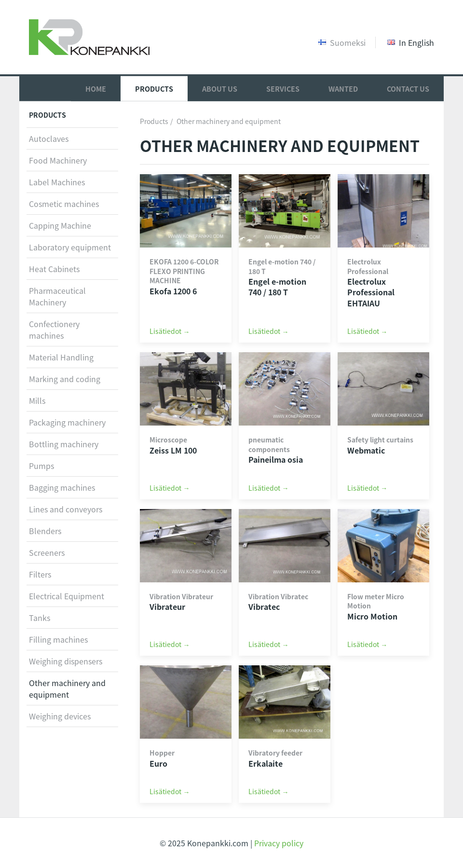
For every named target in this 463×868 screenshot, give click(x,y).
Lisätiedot (165, 331)
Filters (40, 574)
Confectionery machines (54, 330)
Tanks (40, 618)
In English (411, 42)
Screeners (47, 552)
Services (283, 89)
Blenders (45, 531)
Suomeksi (342, 42)
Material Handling (61, 357)
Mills (37, 400)
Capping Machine (60, 225)
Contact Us (408, 89)
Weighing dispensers (66, 661)
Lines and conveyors (66, 509)
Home (96, 89)
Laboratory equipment (70, 247)
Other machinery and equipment (229, 121)
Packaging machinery (67, 422)
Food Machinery (58, 160)
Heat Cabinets (54, 269)
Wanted (343, 89)
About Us (220, 89)
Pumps (41, 466)
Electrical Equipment (67, 596)
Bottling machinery (64, 444)
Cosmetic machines (64, 204)
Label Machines (57, 182)
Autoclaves (49, 138)
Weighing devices (60, 716)
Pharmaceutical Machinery (57, 296)
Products (154, 89)
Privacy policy (279, 843)
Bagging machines (62, 487)
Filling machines (58, 639)
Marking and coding (65, 379)
